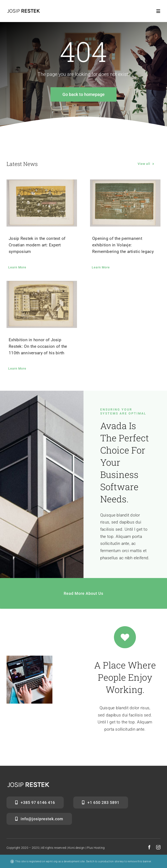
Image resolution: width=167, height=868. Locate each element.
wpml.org (52, 861)
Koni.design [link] (76, 848)
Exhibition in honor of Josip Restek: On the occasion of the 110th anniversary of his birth (38, 346)
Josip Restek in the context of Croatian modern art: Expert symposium (37, 245)
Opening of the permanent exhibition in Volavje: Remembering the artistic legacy (123, 245)
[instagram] (158, 847)
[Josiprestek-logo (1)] (23, 10)
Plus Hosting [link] (96, 848)
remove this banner (139, 861)
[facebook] (149, 847)
